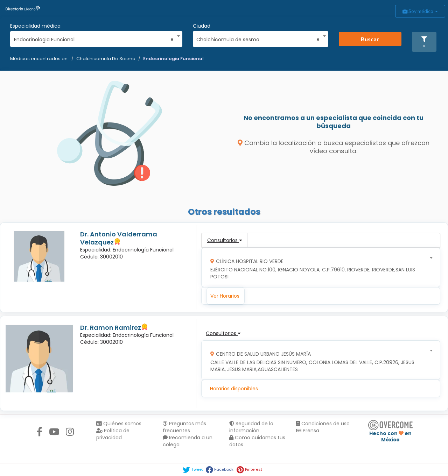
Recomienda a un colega (188, 441)
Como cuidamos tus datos (257, 441)
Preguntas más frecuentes (184, 427)
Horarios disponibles (234, 389)
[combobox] (94, 38)
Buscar (370, 39)
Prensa (307, 431)
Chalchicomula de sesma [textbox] (258, 40)
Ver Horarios (225, 296)
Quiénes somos (119, 424)
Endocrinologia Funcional (173, 59)
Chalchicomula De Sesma (106, 59)
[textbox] (318, 267)
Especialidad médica (35, 26)
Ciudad (202, 26)
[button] (424, 42)
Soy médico (420, 11)
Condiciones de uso (323, 424)
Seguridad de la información (251, 427)
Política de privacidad (113, 434)
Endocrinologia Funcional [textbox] (94, 40)
